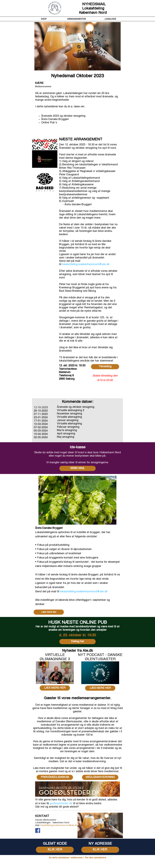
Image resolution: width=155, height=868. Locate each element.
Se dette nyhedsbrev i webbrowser (66, 858)
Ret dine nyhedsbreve (96, 858)
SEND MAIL (77, 468)
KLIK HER (55, 850)
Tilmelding (105, 367)
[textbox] (55, 814)
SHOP (44, 19)
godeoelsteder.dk (61, 803)
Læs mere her (49, 612)
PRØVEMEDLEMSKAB (55, 777)
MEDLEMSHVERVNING (100, 777)
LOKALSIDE (110, 19)
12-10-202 (40, 407)
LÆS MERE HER (55, 688)
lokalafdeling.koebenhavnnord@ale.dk (86, 264)
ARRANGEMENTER (77, 19)
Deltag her (78, 642)
